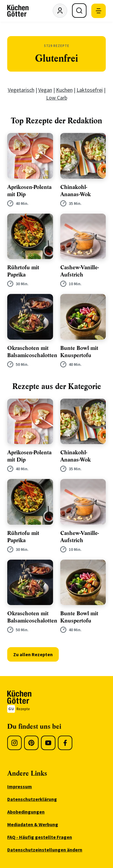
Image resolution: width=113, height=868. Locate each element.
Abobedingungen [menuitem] (26, 812)
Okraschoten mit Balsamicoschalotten (32, 352)
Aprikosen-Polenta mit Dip (29, 191)
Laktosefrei (90, 90)
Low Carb (57, 98)
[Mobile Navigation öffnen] (99, 11)
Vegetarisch (21, 90)
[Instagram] (14, 743)
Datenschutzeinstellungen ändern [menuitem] (45, 850)
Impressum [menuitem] (20, 786)
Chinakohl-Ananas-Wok (75, 191)
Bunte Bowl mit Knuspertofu (79, 352)
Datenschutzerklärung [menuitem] (32, 799)
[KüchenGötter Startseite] (18, 11)
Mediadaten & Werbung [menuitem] (33, 824)
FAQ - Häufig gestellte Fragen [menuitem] (40, 837)
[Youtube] (48, 743)
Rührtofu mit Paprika (23, 271)
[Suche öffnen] (79, 11)
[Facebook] (65, 743)
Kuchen (64, 90)
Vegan (45, 90)
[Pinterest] (31, 743)
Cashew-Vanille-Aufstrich (80, 271)
